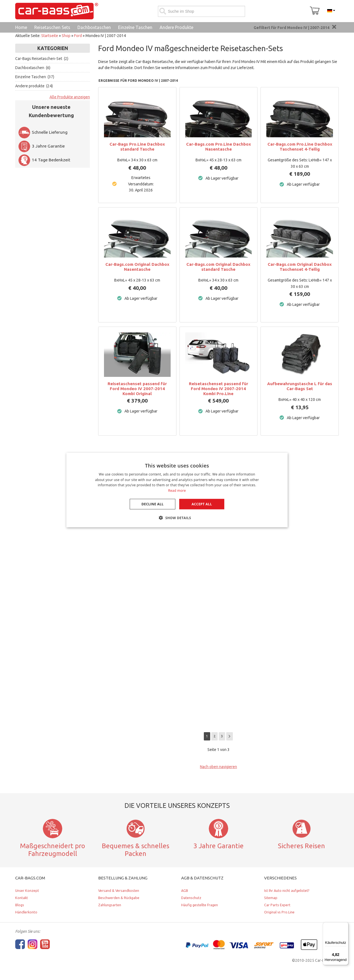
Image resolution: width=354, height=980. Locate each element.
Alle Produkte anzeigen (70, 97)
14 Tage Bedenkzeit (44, 160)
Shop (66, 36)
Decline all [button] (153, 504)
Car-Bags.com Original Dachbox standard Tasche (218, 267)
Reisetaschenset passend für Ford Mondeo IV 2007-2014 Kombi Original (137, 389)
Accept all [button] (202, 504)
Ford (78, 36)
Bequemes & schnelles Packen (136, 850)
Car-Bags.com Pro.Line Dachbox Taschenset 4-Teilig (300, 147)
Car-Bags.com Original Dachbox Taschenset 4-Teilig (300, 267)
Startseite (50, 36)
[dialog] (177, 490)
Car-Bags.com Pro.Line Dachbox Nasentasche (218, 147)
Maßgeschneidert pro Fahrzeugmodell (53, 850)
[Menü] (345, 926)
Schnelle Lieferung (43, 132)
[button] (177, 518)
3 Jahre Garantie (41, 146)
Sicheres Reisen (301, 846)
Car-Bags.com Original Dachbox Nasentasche (137, 267)
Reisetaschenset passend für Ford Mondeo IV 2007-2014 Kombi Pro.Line (218, 389)
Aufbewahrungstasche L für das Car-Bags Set (300, 386)
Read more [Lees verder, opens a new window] (177, 491)
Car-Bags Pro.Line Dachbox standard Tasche (137, 147)
